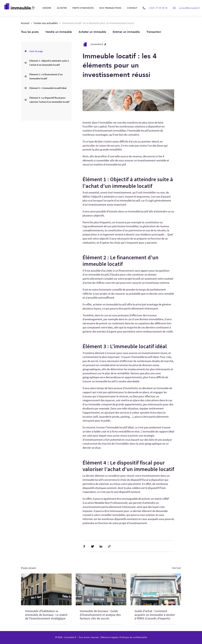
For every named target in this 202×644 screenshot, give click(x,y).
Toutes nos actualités (46, 23)
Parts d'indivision (83, 8)
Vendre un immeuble (59, 32)
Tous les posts (30, 32)
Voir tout (177, 568)
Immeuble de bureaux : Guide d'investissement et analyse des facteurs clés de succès (100, 615)
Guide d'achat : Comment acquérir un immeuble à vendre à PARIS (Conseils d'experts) (155, 615)
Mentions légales (110, 637)
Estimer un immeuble (126, 32)
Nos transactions (110, 8)
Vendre (47, 8)
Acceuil (25, 23)
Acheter (62, 8)
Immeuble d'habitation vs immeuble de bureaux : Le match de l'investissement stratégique (46, 615)
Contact (132, 8)
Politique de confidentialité (133, 637)
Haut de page (36, 51)
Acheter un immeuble (92, 32)
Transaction (154, 32)
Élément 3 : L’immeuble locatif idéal (48, 88)
